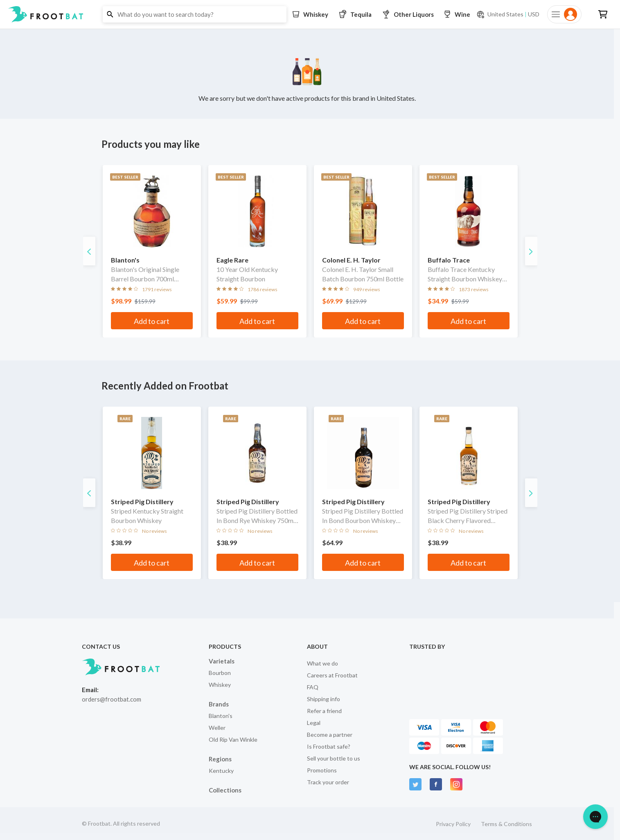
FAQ (313, 687)
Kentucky (221, 771)
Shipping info (324, 699)
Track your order (328, 782)
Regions (220, 759)
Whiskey (220, 685)
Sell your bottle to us (334, 758)
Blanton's (221, 716)
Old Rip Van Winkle (233, 739)
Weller (217, 728)
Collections (225, 790)
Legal (314, 723)
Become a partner (330, 735)
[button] (310, 14)
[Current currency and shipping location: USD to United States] (508, 14)
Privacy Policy (453, 824)
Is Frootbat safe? (329, 746)
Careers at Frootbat (332, 675)
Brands (219, 704)
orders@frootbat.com (112, 699)
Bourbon (220, 673)
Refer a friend (324, 711)
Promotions (322, 770)
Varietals (222, 661)
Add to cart (152, 321)
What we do (322, 663)
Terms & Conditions (506, 824)
